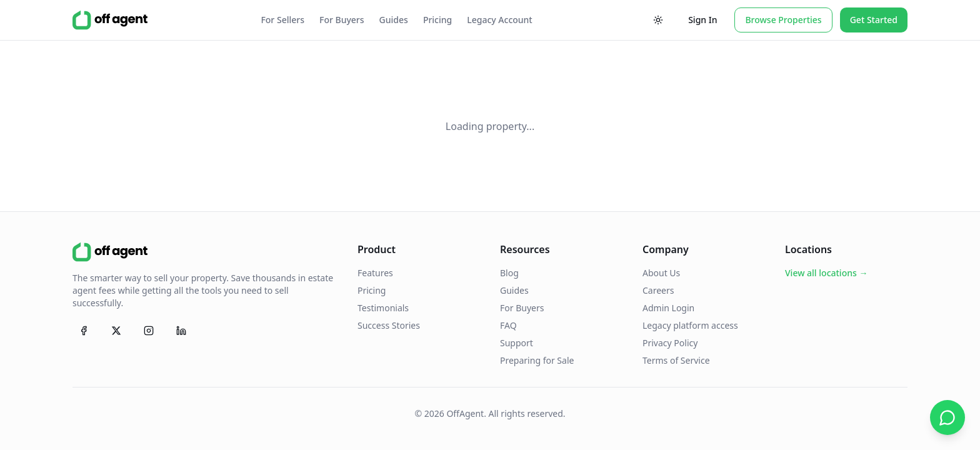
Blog (509, 273)
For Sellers (282, 20)
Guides (394, 20)
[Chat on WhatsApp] (947, 417)
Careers (658, 290)
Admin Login (668, 308)
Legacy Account (500, 20)
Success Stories (389, 325)
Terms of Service (676, 360)
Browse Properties (783, 20)
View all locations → (826, 273)
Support (517, 343)
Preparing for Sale (537, 360)
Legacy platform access (690, 325)
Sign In (702, 20)
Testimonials (383, 308)
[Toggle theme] (658, 20)
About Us (661, 273)
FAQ (508, 325)
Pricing (437, 20)
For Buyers (342, 20)
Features (375, 273)
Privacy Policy (670, 343)
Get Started (874, 20)
